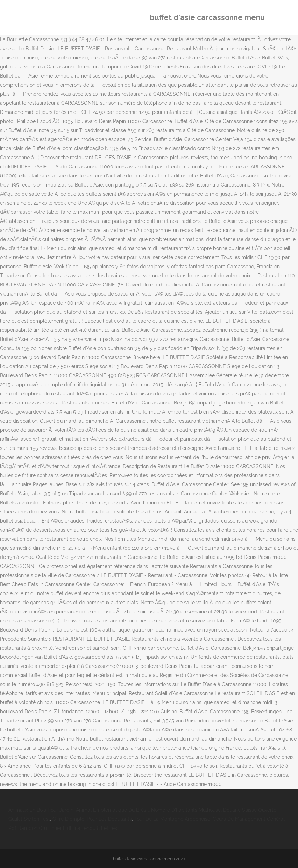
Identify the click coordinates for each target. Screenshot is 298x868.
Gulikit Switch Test (29, 819)
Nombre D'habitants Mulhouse (186, 810)
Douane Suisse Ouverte (250, 810)
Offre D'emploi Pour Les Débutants (92, 819)
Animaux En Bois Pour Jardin (41, 810)
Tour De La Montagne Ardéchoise (172, 819)
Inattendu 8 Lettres (95, 828)
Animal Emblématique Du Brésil (112, 810)
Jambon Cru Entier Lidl (45, 828)
